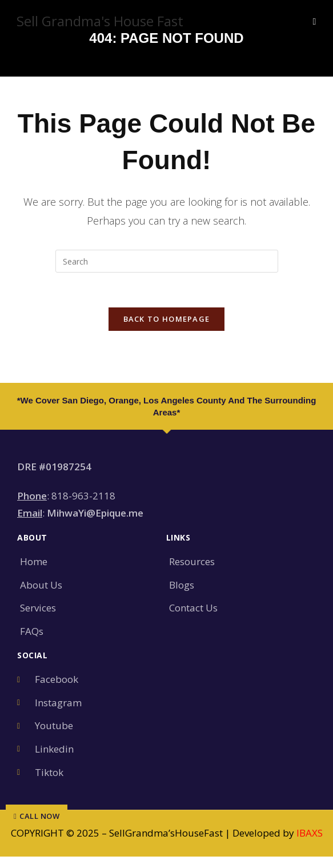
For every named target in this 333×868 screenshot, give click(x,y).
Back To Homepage (167, 319)
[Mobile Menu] (314, 21)
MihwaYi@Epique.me (95, 513)
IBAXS (310, 833)
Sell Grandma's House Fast (100, 21)
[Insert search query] (167, 261)
